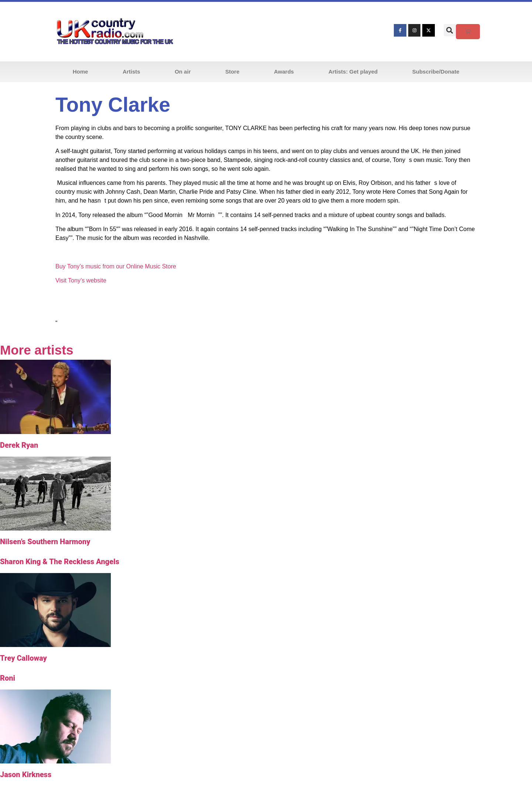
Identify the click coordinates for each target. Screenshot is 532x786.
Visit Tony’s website (81, 280)
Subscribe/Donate (436, 72)
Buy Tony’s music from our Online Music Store (116, 266)
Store (232, 72)
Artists (132, 72)
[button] (450, 30)
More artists (37, 350)
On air (183, 72)
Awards (284, 72)
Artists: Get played (353, 72)
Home (81, 72)
